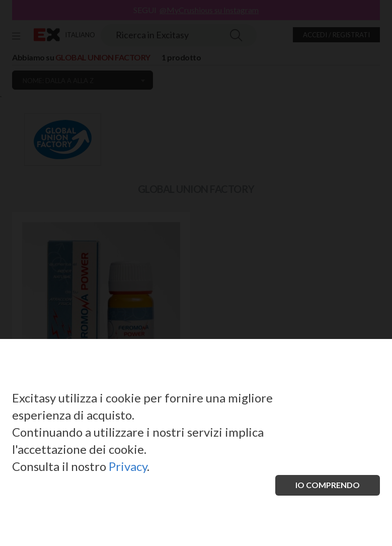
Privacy (128, 466)
